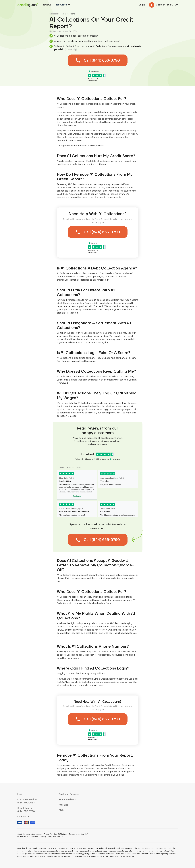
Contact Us (23, 817)
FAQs (61, 810)
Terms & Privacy (67, 800)
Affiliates (63, 805)
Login (20, 794)
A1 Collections (69, 14)
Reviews (47, 5)
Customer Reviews (69, 794)
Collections (54, 14)
